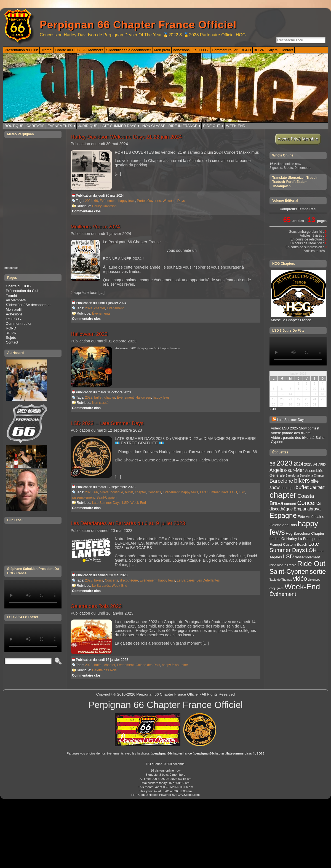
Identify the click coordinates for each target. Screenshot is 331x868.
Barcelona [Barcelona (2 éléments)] (292, 475)
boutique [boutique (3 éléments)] (288, 488)
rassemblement (83, 497)
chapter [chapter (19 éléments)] (283, 495)
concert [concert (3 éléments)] (290, 504)
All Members (16, 300)
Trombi (11, 295)
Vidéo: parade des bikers (291, 433)
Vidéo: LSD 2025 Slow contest (295, 428)
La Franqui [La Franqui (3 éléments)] (307, 539)
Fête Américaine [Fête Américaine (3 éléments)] (311, 517)
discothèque (129, 580)
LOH (233, 492)
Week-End (236, 126)
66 (96, 201)
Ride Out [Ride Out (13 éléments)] (311, 564)
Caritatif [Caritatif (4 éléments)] (317, 487)
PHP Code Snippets (145, 795)
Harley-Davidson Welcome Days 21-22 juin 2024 (126, 137)
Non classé (154, 126)
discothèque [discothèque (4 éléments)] (281, 509)
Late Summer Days (118, 126)
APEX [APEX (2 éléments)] (322, 464)
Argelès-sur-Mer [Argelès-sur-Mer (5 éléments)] (287, 470)
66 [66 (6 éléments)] (272, 464)
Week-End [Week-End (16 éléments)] (302, 587)
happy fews (127, 201)
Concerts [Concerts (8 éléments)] (309, 503)
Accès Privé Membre (298, 139)
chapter (100, 308)
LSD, (126, 503)
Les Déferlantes (208, 580)
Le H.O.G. (14, 319)
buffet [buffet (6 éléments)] (302, 487)
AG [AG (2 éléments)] (315, 464)
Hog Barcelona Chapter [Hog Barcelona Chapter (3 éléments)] (305, 533)
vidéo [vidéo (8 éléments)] (300, 579)
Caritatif (35, 126)
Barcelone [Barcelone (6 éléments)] (281, 481)
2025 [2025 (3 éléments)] (308, 464)
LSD (242, 492)
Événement (108, 201)
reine (184, 665)
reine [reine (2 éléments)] (273, 565)
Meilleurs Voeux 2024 (95, 227)
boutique (117, 492)
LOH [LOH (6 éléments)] (311, 550)
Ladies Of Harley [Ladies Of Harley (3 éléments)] (283, 539)
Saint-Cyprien (107, 497)
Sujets (11, 338)
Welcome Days (174, 201)
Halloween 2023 (89, 334)
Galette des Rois (148, 665)
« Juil (273, 409)
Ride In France (183, 126)
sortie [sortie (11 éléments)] (318, 571)
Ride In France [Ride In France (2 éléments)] (287, 565)
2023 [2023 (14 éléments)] (285, 463)
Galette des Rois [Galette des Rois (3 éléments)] (283, 525)
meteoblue (11, 268)
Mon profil (14, 309)
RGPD (11, 328)
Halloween (143, 398)
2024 (89, 201)
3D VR (11, 333)
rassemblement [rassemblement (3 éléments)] (307, 557)
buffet (98, 398)
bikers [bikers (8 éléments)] (302, 481)
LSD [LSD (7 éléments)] (288, 556)
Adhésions (14, 314)
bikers (104, 492)
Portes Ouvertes (149, 201)
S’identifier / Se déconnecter (28, 305)
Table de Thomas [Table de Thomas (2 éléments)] (281, 580)
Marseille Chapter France (298, 318)
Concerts (154, 492)
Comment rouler (19, 324)
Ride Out (212, 126)
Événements (60, 126)
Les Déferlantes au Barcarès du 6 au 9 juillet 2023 (128, 523)
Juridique (88, 126)
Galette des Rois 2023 (96, 606)
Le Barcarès (186, 580)
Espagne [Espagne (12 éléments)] (283, 515)
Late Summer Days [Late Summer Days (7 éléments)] (294, 547)
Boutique (14, 126)
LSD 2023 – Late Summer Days (107, 423)
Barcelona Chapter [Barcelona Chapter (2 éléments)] (312, 475)
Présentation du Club (22, 291)
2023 (89, 398)
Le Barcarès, (102, 586)
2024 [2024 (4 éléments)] (298, 464)
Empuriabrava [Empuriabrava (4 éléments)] (307, 509)
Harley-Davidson (104, 206)
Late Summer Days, (107, 503)
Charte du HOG (18, 286)
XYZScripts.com (189, 795)
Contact (12, 342)
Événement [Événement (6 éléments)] (283, 594)
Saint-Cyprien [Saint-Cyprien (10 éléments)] (289, 572)
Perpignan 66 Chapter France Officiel (138, 25)
